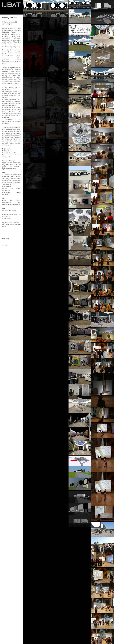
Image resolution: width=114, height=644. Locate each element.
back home (6, 239)
